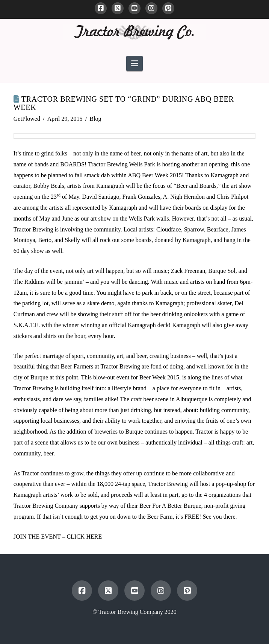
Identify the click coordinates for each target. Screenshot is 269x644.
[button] (134, 63)
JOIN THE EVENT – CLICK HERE (58, 537)
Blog (95, 119)
